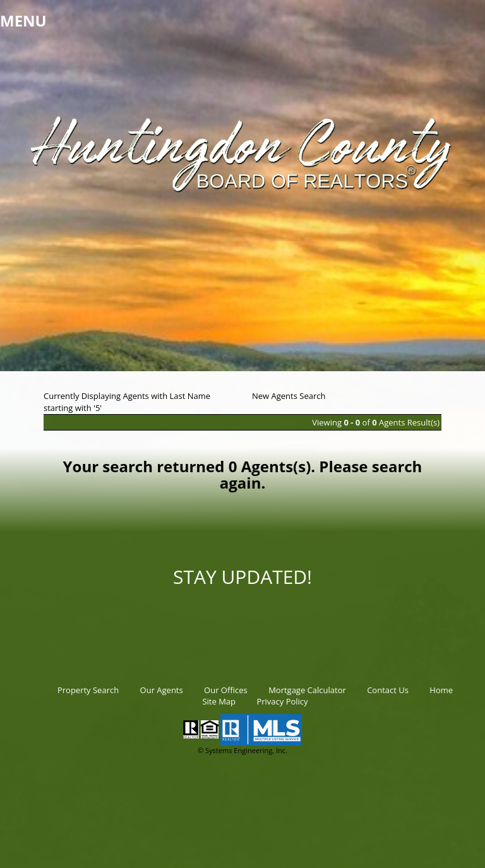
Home (441, 690)
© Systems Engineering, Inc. (242, 750)
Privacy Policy (282, 701)
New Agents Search (289, 396)
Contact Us (388, 690)
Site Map (219, 701)
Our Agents (162, 690)
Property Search (88, 690)
